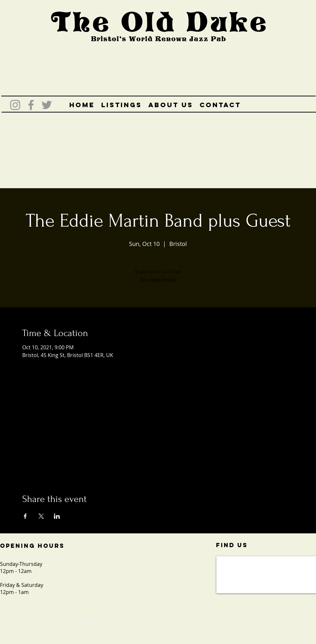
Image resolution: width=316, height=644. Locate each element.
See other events (158, 279)
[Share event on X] (41, 516)
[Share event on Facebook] (25, 516)
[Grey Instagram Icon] (15, 105)
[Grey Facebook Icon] (31, 105)
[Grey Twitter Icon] (47, 105)
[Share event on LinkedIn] (57, 516)
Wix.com (87, 620)
